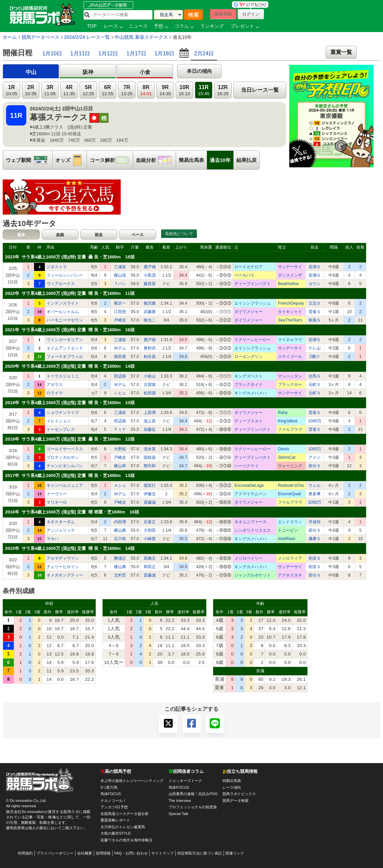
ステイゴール (290, 357)
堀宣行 (150, 485)
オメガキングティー (65, 575)
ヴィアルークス (61, 284)
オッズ (71, 160)
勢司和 (150, 466)
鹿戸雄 (150, 267)
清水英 (150, 449)
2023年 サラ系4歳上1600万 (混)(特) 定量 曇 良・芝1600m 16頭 (70, 257)
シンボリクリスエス (253, 530)
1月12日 (108, 53)
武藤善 (150, 312)
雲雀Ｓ (315, 312)
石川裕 (120, 539)
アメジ (315, 457)
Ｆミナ (120, 429)
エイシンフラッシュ (253, 303)
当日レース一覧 (260, 90)
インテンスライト (63, 303)
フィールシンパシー (65, 275)
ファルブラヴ (290, 429)
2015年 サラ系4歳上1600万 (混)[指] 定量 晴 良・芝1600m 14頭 (70, 548)
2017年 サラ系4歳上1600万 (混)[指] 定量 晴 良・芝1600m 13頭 (70, 475)
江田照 (120, 312)
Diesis (284, 449)
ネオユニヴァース (251, 522)
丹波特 (315, 522)
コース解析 (111, 160)
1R (11, 90)
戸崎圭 (120, 320)
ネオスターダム (61, 522)
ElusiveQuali (289, 494)
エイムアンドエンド (65, 348)
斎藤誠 (150, 502)
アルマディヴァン (63, 558)
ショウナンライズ (63, 413)
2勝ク (315, 357)
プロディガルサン (63, 457)
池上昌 (150, 421)
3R (50, 90)
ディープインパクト (253, 284)
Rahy (283, 413)
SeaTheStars (290, 320)
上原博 (150, 413)
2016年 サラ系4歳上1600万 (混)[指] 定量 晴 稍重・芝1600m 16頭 (72, 512)
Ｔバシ (120, 284)
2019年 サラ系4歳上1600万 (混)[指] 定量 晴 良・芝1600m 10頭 (70, 403)
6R (108, 90)
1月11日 (80, 53)
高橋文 (150, 558)
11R (204, 90)
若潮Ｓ (315, 267)
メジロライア (290, 558)
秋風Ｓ (315, 320)
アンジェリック (61, 530)
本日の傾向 (199, 71)
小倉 (145, 72)
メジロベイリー (248, 558)
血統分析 (156, 160)
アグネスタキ (290, 575)
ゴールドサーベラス (65, 449)
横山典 (120, 530)
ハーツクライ (246, 466)
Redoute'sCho (291, 485)
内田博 (120, 522)
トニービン (288, 530)
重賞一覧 (341, 52)
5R (88, 90)
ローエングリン (248, 357)
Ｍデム (120, 348)
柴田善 (120, 357)
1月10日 (52, 53)
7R (127, 90)
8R (146, 90)
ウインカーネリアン (65, 340)
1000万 (315, 421)
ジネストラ (57, 267)
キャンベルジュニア (65, 485)
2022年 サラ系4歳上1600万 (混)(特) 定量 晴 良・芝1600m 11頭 (70, 293)
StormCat (287, 457)
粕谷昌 (150, 357)
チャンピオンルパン (65, 466)
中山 (31, 72)
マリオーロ (57, 502)
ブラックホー (290, 385)
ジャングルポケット (253, 575)
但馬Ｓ (315, 376)
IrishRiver (287, 539)
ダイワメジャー (248, 312)
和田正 (150, 567)
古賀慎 (150, 385)
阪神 (88, 72)
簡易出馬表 (191, 160)
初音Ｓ (315, 558)
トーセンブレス (61, 429)
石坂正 (150, 522)
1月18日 (164, 53)
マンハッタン (290, 376)
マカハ (53, 539)
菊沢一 (120, 303)
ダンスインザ (290, 275)
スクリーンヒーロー (253, 340)
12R (223, 90)
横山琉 (120, 275)
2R (31, 90)
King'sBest (288, 421)
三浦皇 (120, 267)
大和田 (150, 530)
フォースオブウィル (65, 357)
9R (165, 90)
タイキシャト (290, 312)
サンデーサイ (290, 267)
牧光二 (150, 320)
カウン (315, 284)
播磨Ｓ (315, 539)
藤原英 (150, 284)
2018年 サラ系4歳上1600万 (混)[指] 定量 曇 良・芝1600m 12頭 (70, 439)
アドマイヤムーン (251, 494)
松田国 (150, 393)
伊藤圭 (150, 494)
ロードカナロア (248, 267)
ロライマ (55, 393)
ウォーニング (290, 466)
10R (184, 90)
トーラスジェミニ (63, 376)
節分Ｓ (315, 466)
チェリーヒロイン (63, 567)
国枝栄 (150, 457)
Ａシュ (120, 485)
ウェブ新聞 (29, 160)
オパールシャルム (63, 312)
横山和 (120, 466)
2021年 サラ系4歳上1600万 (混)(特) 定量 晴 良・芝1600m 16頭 (70, 330)
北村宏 (120, 575)
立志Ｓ (315, 303)
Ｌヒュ (120, 393)
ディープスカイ (248, 421)
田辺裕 (120, 376)
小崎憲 (150, 539)
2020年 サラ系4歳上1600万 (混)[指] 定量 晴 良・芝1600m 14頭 (70, 366)
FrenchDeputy (291, 303)
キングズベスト (248, 376)
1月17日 (136, 53)
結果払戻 (246, 160)
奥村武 (150, 348)
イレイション (59, 421)
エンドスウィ (290, 522)
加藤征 (150, 429)
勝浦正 (120, 558)
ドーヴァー (57, 494)
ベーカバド (244, 275)
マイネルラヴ (290, 340)
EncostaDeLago (249, 485)
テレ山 (315, 348)
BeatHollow (288, 284)
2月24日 (204, 53)
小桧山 (150, 376)
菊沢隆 (150, 303)
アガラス (55, 385)
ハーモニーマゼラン (65, 320)
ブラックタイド (248, 385)
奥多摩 (315, 494)
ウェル (315, 485)
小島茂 (150, 275)
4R (69, 90)
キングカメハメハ (251, 393)
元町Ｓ (315, 385)
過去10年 (220, 160)
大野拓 (120, 449)
